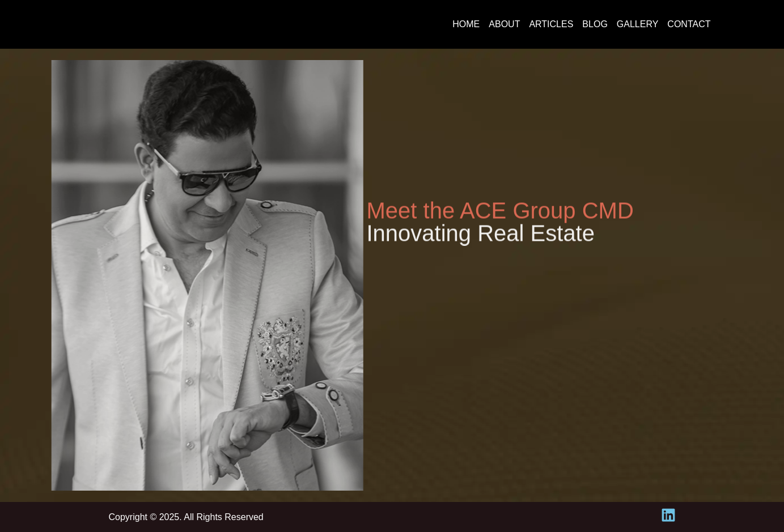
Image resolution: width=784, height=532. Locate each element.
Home (466, 24)
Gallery (638, 24)
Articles (551, 24)
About (504, 24)
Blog (595, 24)
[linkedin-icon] (668, 515)
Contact (689, 24)
